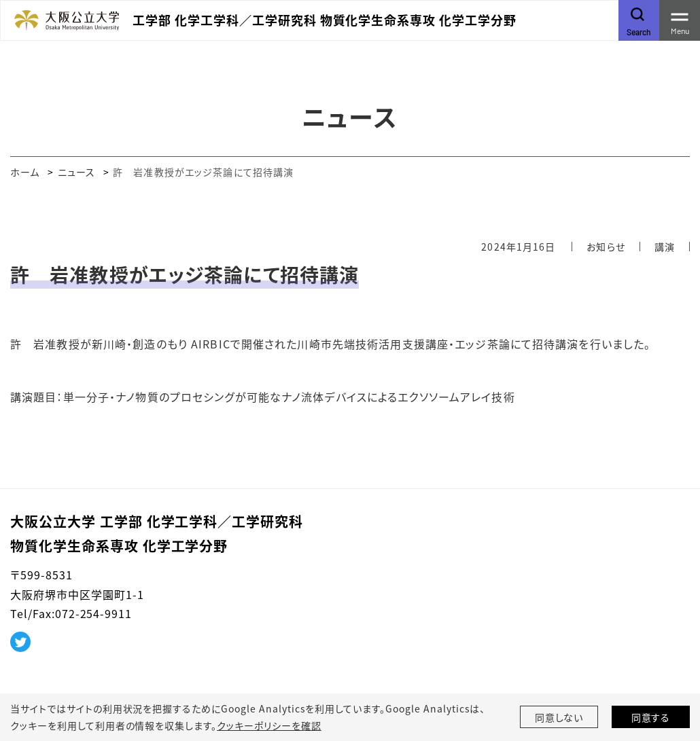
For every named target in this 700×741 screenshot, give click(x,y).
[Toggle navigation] (680, 20)
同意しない (559, 717)
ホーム (25, 172)
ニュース (76, 172)
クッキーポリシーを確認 (269, 725)
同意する (651, 717)
